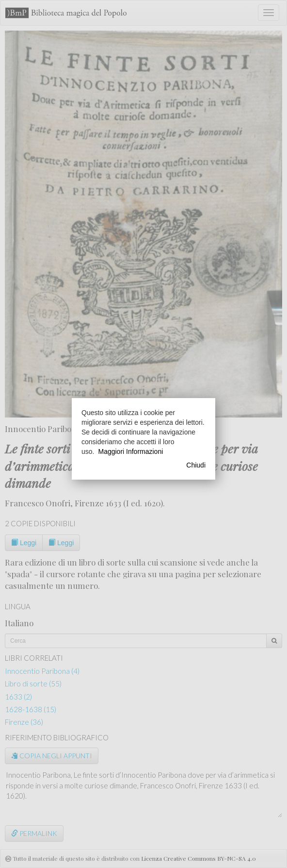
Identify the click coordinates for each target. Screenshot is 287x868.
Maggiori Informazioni (130, 451)
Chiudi (196, 465)
